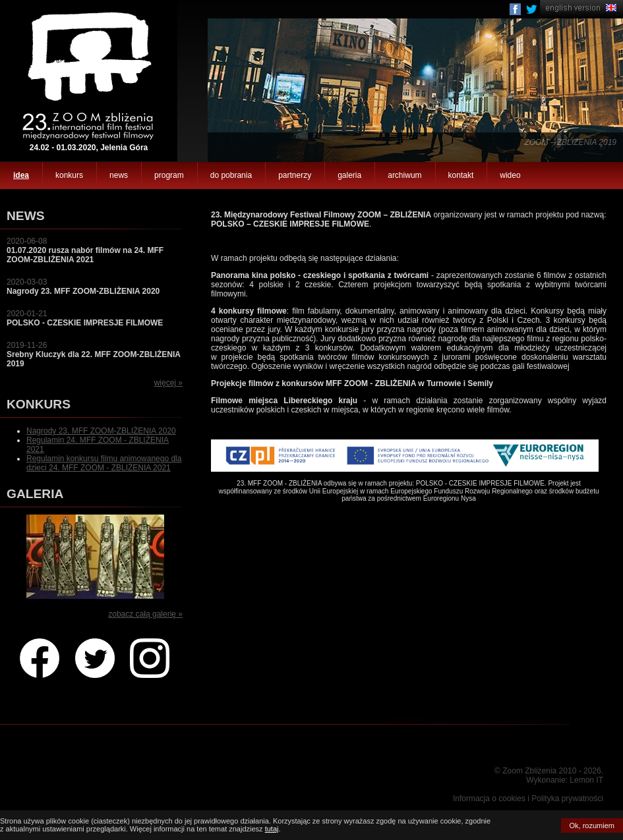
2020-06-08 (85, 250)
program (169, 175)
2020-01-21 (85, 318)
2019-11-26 (94, 354)
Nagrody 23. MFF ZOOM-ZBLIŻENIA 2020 (101, 431)
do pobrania (231, 175)
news (119, 175)
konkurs (69, 175)
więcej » (168, 383)
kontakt (461, 175)
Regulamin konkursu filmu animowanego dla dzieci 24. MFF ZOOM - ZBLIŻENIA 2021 (104, 463)
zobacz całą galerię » (145, 614)
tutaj (272, 829)
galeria (349, 175)
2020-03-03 (83, 287)
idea (21, 175)
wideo (510, 175)
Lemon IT (586, 780)
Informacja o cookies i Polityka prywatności (528, 798)
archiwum (404, 175)
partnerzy (295, 175)
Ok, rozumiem (592, 826)
